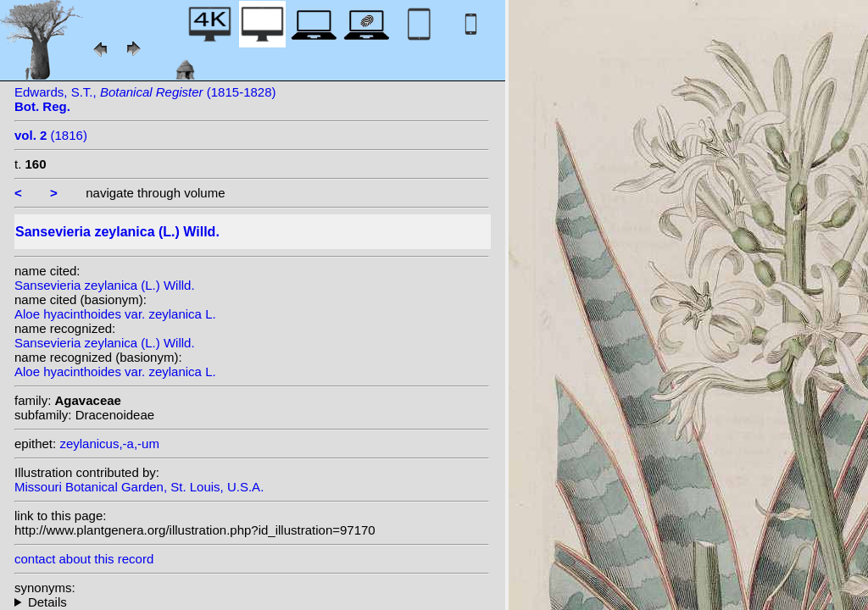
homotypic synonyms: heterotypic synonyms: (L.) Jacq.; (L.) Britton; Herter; (252, 602)
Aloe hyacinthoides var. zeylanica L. (115, 314)
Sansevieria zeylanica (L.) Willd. (105, 285)
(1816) (51, 135)
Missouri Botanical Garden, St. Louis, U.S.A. (139, 487)
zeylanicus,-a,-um (109, 444)
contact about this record (84, 559)
